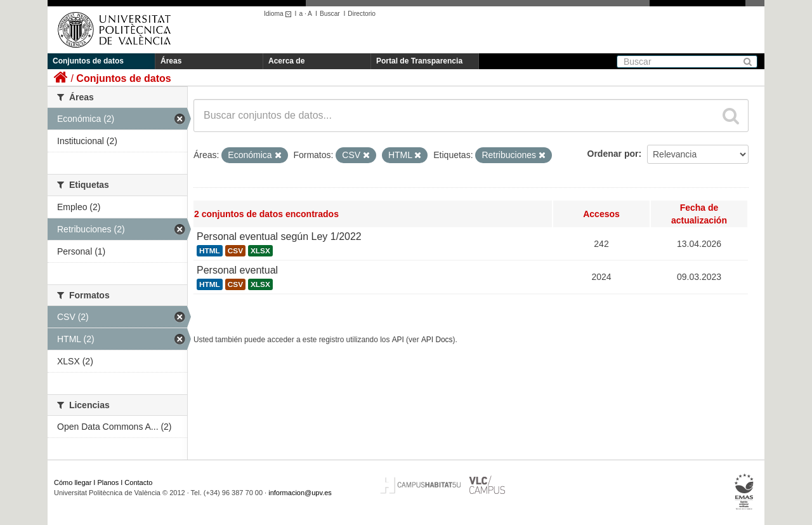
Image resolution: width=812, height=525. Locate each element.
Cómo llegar (73, 482)
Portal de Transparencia (419, 61)
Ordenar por (613, 154)
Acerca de (286, 61)
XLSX (260, 251)
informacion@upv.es (300, 493)
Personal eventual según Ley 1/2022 (279, 236)
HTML (210, 251)
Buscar (330, 14)
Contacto (138, 482)
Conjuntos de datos (88, 61)
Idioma (279, 14)
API (398, 340)
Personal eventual (237, 270)
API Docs (437, 340)
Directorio (362, 14)
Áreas (171, 61)
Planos (108, 482)
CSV (235, 251)
